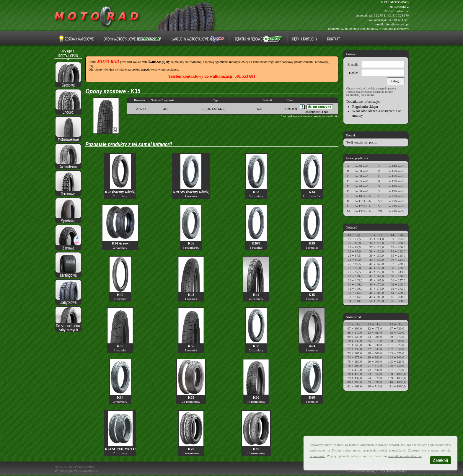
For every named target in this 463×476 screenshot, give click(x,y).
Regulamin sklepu (365, 107)
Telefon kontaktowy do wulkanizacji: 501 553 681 (212, 76)
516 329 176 (401, 15)
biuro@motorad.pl (397, 24)
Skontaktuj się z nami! (361, 95)
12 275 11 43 (382, 15)
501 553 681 (401, 20)
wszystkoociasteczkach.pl (405, 456)
